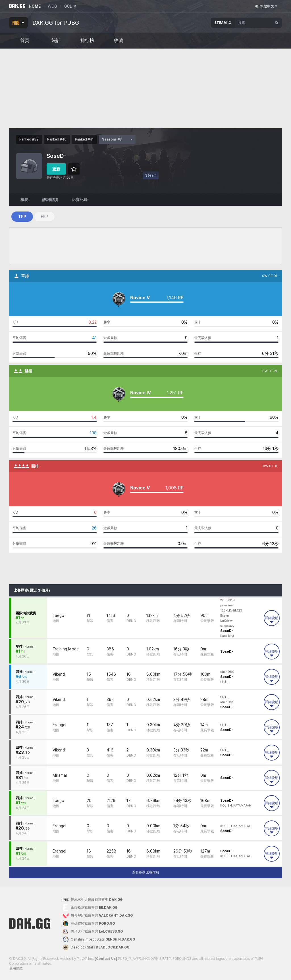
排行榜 (87, 41)
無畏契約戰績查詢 (98, 916)
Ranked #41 (84, 139)
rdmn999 (227, 672)
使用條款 (16, 968)
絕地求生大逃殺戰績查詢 (93, 900)
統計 (56, 41)
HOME (35, 6)
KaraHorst (227, 636)
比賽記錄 (80, 200)
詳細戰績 (50, 200)
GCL (70, 6)
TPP (22, 217)
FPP (44, 217)
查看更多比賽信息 (145, 872)
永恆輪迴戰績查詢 (90, 908)
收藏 (119, 41)
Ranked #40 (57, 139)
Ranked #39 (29, 139)
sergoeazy (227, 626)
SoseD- (227, 631)
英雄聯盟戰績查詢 (89, 924)
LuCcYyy (226, 621)
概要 (24, 200)
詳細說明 (272, 620)
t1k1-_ (225, 682)
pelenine (226, 605)
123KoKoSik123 (231, 611)
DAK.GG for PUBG (56, 23)
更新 (56, 169)
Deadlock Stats (96, 947)
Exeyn (225, 616)
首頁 (25, 41)
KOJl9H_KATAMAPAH (236, 806)
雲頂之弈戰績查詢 (93, 931)
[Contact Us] (106, 959)
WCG (52, 6)
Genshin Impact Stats (99, 939)
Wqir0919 (227, 600)
